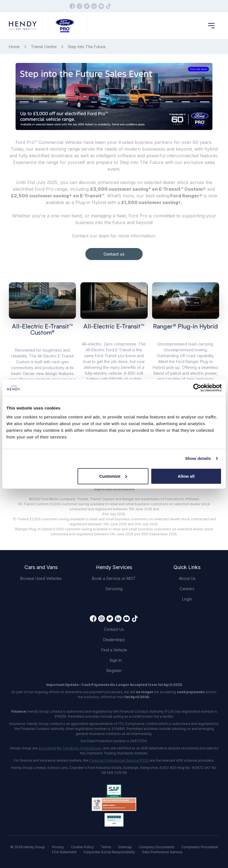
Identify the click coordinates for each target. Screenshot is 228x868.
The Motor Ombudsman (82, 748)
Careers (187, 589)
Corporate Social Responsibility (109, 852)
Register (114, 670)
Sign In (116, 660)
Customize (113, 476)
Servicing (114, 589)
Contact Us (114, 629)
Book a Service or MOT (114, 578)
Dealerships (114, 640)
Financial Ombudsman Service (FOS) (119, 760)
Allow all (186, 476)
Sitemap (125, 847)
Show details (198, 458)
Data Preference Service (162, 852)
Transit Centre (44, 47)
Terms (106, 847)
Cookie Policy (82, 847)
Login (187, 599)
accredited (47, 748)
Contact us (114, 254)
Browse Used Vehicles (41, 578)
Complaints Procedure (200, 847)
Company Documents (157, 847)
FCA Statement (64, 852)
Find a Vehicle (114, 650)
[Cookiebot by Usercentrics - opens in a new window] (197, 388)
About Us (187, 578)
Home (14, 47)
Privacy (58, 847)
